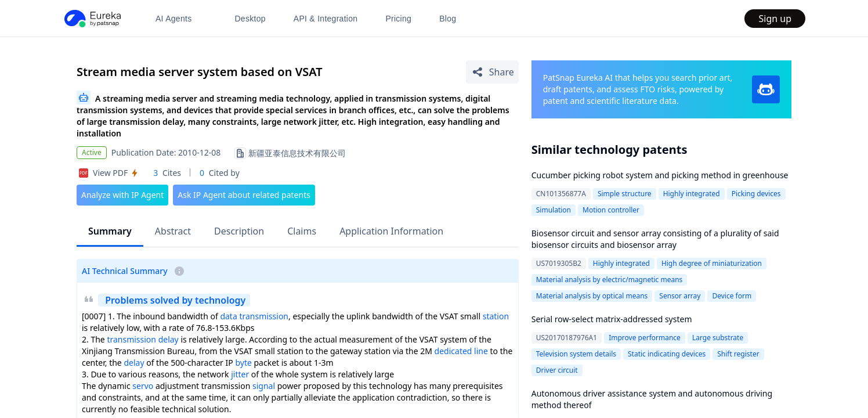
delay (134, 363)
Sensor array (680, 296)
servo (143, 386)
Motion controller (611, 210)
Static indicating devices (667, 354)
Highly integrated (692, 194)
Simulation (554, 210)
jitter (240, 374)
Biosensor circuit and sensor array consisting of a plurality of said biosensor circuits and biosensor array (655, 239)
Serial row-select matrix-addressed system (612, 319)
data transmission (254, 316)
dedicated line (461, 351)
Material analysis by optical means (592, 296)
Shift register (738, 354)
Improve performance (645, 338)
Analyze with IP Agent (122, 195)
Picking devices (756, 194)
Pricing (398, 19)
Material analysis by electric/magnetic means (610, 280)
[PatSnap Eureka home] (92, 19)
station (496, 316)
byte (243, 363)
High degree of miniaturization (712, 263)
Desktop (250, 19)
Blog (448, 19)
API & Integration (326, 19)
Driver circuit (557, 370)
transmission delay (142, 339)
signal (264, 386)
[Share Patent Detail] (492, 72)
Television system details (576, 354)
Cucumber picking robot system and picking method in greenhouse (660, 175)
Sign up (775, 19)
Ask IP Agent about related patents (244, 195)
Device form (732, 296)
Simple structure (625, 194)
